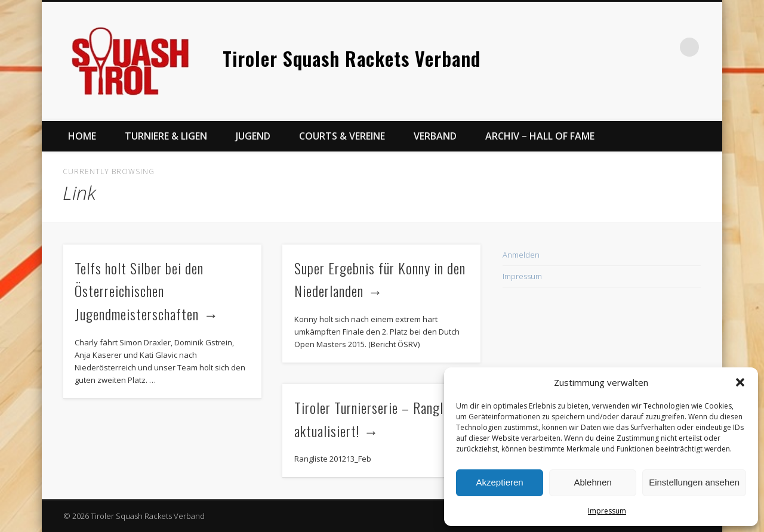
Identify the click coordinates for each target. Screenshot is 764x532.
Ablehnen (592, 482)
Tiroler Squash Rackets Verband (352, 58)
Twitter (665, 47)
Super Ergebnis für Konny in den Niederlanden (380, 279)
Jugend (253, 136)
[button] (740, 382)
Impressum (607, 511)
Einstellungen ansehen (694, 482)
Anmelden (521, 255)
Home (82, 136)
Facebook (640, 47)
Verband (435, 136)
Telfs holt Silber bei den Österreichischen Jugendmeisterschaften (139, 291)
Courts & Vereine (342, 136)
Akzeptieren (499, 482)
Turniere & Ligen (166, 136)
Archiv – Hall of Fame (540, 136)
